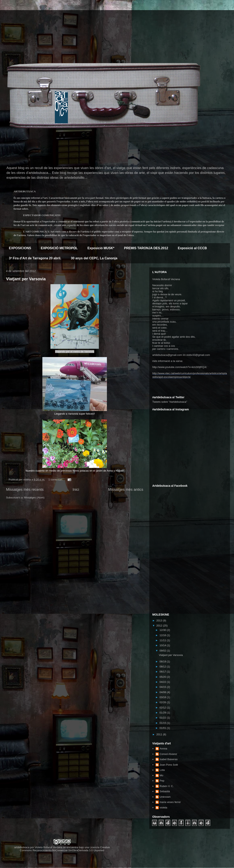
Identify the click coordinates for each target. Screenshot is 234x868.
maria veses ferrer (170, 802)
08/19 (163, 662)
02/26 (163, 702)
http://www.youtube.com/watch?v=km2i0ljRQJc (180, 367)
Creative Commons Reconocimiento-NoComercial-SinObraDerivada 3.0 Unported (65, 849)
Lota (162, 770)
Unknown (165, 797)
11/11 (163, 640)
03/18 (163, 697)
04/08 (163, 692)
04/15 (163, 687)
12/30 (163, 630)
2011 (160, 734)
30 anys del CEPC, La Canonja (94, 258)
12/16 (163, 635)
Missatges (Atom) (34, 498)
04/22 (163, 682)
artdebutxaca (22, 847)
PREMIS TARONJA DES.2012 (146, 248)
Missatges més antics (126, 490)
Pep (162, 781)
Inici (76, 490)
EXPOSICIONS (20, 248)
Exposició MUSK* (101, 248)
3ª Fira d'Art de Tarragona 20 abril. (35, 258)
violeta (163, 808)
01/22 (163, 718)
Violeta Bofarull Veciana (49, 847)
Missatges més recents (25, 490)
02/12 (163, 708)
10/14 (163, 645)
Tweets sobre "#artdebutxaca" (170, 402)
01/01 (163, 728)
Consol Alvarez (168, 754)
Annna (163, 749)
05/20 (163, 677)
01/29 (163, 713)
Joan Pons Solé (169, 765)
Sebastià (165, 791)
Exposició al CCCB (192, 248)
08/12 (163, 667)
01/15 (163, 723)
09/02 (163, 651)
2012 (160, 626)
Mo (161, 775)
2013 (160, 621)
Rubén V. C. (167, 786)
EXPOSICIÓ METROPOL (59, 248)
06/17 (163, 672)
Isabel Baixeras (169, 759)
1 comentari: (56, 480)
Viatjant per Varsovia (26, 279)
